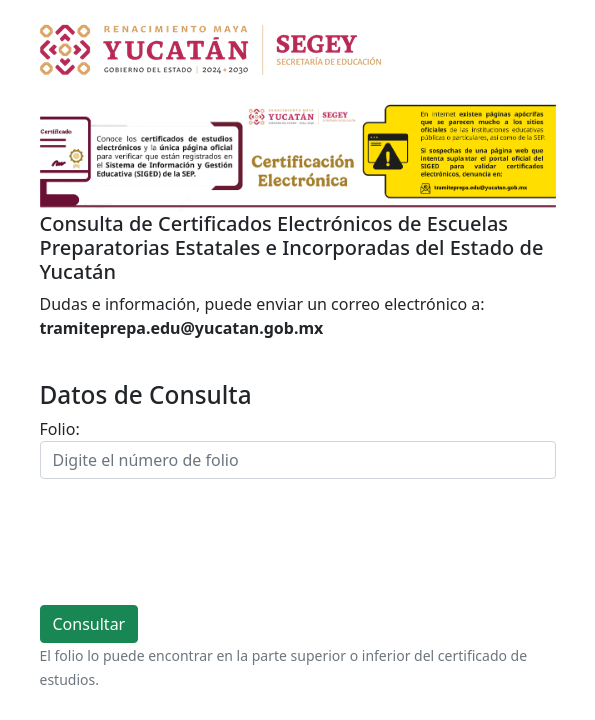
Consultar (89, 624)
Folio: (60, 429)
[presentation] (192, 542)
